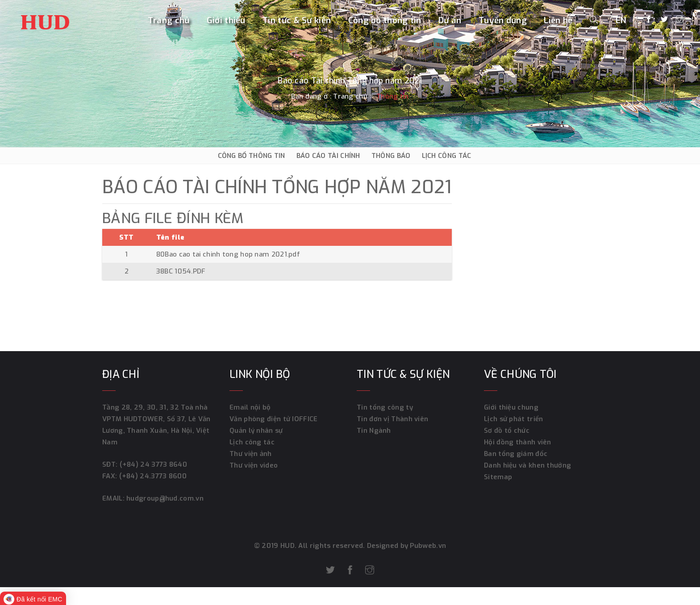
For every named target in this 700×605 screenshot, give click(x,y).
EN (621, 21)
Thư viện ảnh (251, 454)
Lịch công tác (252, 442)
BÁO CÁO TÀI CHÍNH (328, 156)
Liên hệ (558, 21)
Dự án (450, 21)
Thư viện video (254, 465)
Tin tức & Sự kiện (297, 21)
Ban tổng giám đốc (516, 454)
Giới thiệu (226, 21)
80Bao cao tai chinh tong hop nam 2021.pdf (228, 254)
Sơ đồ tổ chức (507, 431)
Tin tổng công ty (385, 407)
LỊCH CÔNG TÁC (447, 156)
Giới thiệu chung (511, 407)
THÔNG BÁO (391, 156)
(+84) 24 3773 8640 (153, 464)
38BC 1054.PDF (181, 271)
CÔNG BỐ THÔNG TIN (252, 156)
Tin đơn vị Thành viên (392, 419)
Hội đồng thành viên (518, 442)
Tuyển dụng (503, 21)
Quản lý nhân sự (256, 431)
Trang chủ (169, 21)
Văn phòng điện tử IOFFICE (274, 419)
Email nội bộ (250, 407)
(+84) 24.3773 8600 (153, 476)
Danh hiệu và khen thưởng (527, 465)
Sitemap (498, 477)
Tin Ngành (374, 431)
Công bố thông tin (385, 21)
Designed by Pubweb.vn (406, 546)
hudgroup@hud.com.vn (164, 498)
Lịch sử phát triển (513, 419)
